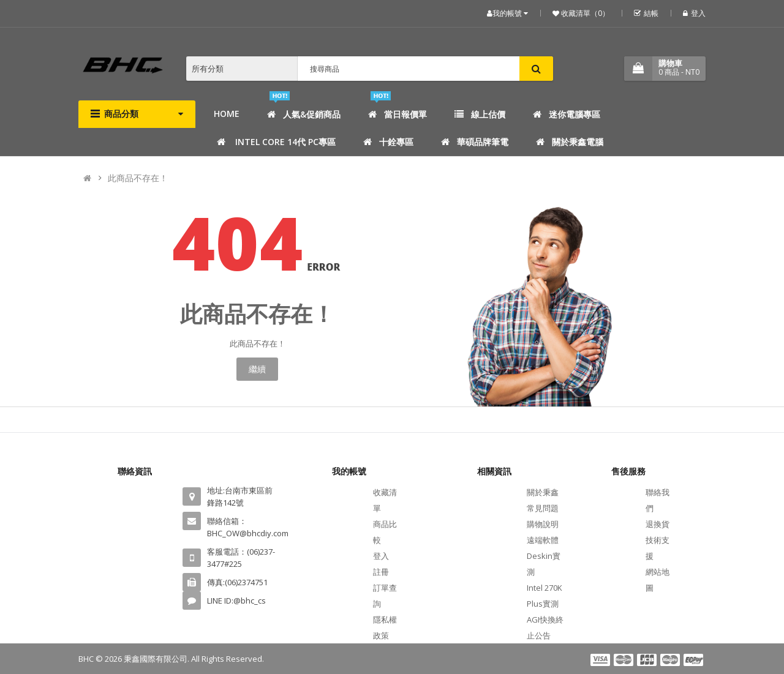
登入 (694, 13)
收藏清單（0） (584, 13)
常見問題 (543, 508)
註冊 (381, 572)
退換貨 (658, 524)
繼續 (257, 369)
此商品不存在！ (138, 178)
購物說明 (543, 524)
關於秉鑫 (543, 492)
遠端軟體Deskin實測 (544, 556)
